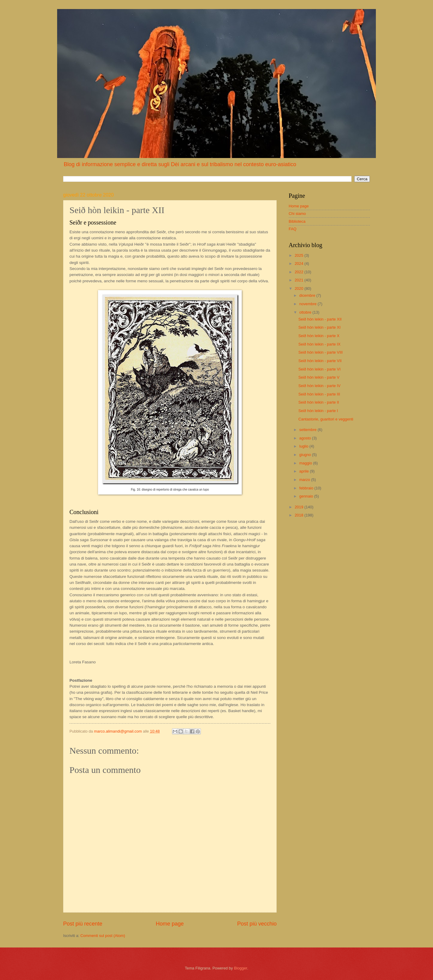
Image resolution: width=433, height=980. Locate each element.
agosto (306, 438)
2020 (299, 288)
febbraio (307, 488)
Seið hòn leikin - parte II (319, 402)
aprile (304, 471)
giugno (306, 455)
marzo (305, 480)
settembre (308, 430)
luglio (304, 446)
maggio (306, 463)
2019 (299, 507)
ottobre (306, 312)
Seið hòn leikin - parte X (319, 336)
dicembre (308, 295)
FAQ (293, 229)
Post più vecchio (257, 924)
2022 (299, 272)
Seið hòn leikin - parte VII (320, 361)
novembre (308, 304)
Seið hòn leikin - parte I (318, 411)
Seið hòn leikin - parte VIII (320, 352)
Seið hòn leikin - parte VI (319, 369)
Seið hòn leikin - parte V (319, 377)
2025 (299, 255)
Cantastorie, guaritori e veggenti (326, 419)
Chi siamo (297, 214)
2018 (299, 515)
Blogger (241, 968)
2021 (299, 280)
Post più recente (83, 924)
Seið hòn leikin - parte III (319, 394)
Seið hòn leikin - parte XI (319, 327)
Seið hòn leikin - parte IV (319, 386)
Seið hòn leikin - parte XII (320, 319)
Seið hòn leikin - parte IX (319, 344)
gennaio (307, 496)
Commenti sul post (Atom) (103, 936)
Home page (170, 924)
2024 (299, 264)
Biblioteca (297, 221)
